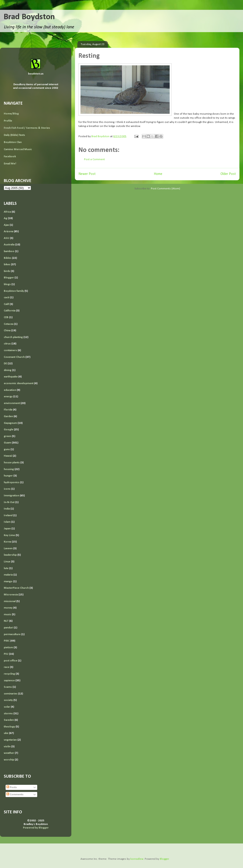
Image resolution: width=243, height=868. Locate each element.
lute (6, 568)
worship (9, 760)
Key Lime (9, 535)
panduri (8, 628)
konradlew (137, 859)
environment (12, 403)
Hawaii (8, 456)
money (8, 608)
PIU (6, 654)
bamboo (9, 251)
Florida (8, 410)
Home (158, 174)
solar (7, 707)
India (7, 509)
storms (8, 714)
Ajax (6, 225)
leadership (10, 555)
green (7, 436)
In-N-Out (9, 502)
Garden (8, 416)
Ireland (8, 515)
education (10, 390)
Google (8, 430)
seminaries (11, 694)
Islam (7, 522)
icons (7, 489)
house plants (12, 463)
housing (9, 469)
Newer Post (87, 174)
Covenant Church (14, 357)
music (7, 614)
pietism (8, 647)
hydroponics (12, 482)
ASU (6, 238)
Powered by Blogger (36, 828)
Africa (7, 212)
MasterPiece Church (16, 588)
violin (7, 747)
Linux (7, 562)
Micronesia (11, 595)
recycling (9, 674)
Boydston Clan (13, 142)
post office (10, 661)
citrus (7, 344)
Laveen (8, 548)
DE (5, 364)
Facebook (10, 156)
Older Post (228, 174)
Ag (5, 218)
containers (10, 350)
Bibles (8, 258)
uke (6, 733)
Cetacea (9, 324)
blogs (7, 284)
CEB (6, 317)
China (7, 330)
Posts (12, 787)
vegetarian (10, 740)
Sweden (9, 720)
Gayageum (10, 423)
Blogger (9, 278)
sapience (9, 681)
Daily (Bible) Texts (14, 135)
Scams (8, 687)
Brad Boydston (29, 17)
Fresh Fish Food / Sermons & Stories (27, 128)
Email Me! (10, 164)
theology (9, 727)
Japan (7, 529)
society (8, 700)
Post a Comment (94, 159)
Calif (6, 304)
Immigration (11, 496)
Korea (7, 542)
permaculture (12, 634)
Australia (9, 245)
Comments (15, 794)
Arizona (8, 231)
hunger (8, 476)
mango (8, 581)
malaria (8, 575)
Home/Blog (11, 114)
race (6, 667)
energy (8, 397)
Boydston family (14, 291)
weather (9, 753)
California (10, 311)
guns (7, 449)
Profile (8, 121)
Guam (7, 443)
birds (7, 271)
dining (8, 370)
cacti (7, 297)
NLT (6, 621)
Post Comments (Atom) (166, 189)
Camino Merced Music (18, 149)
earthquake (11, 377)
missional (10, 601)
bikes (7, 264)
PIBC (7, 641)
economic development (19, 383)
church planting (13, 337)
